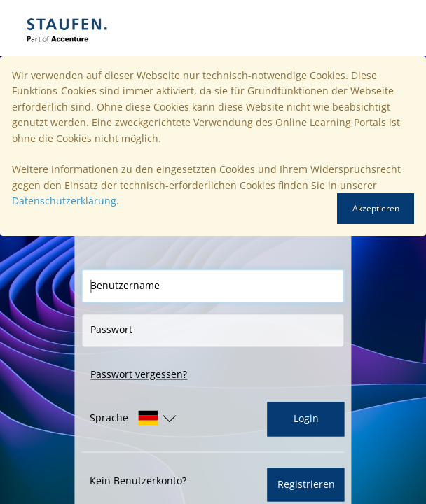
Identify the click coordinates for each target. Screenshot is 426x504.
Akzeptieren (376, 208)
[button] (124, 418)
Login (306, 419)
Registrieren (306, 484)
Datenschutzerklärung (64, 201)
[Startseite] (116, 28)
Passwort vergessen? (139, 374)
